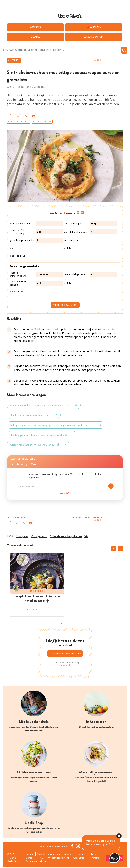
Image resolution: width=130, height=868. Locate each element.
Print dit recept (42, 122)
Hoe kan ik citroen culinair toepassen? (34, 415)
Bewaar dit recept (18, 122)
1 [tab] (62, 623)
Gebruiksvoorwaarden (50, 854)
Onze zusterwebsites (37, 862)
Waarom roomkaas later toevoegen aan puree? (38, 445)
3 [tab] (68, 623)
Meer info (65, 493)
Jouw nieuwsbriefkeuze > (65, 653)
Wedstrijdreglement (60, 858)
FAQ (42, 858)
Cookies (70, 854)
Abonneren (80, 858)
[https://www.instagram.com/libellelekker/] (78, 846)
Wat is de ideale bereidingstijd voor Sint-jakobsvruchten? (44, 405)
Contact (31, 858)
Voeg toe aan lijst (65, 305)
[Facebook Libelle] (73, 846)
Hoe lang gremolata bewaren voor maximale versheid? (42, 435)
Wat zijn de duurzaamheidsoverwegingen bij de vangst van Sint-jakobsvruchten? (56, 425)
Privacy (30, 854)
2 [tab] (65, 623)
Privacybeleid (65, 665)
